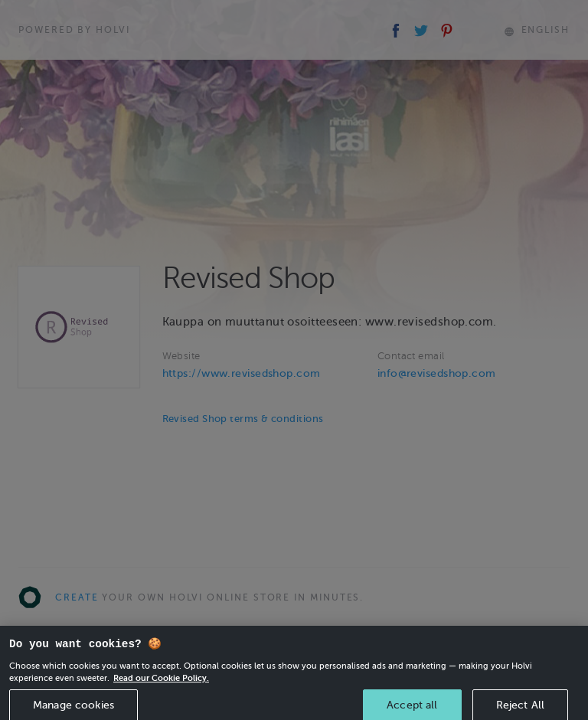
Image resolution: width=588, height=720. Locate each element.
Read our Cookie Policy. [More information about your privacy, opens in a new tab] (161, 685)
